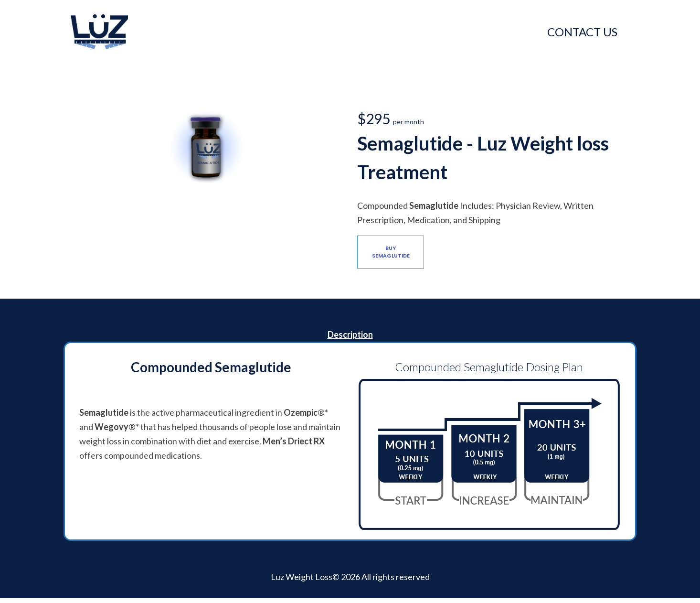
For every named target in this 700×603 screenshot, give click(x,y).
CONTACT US (582, 32)
